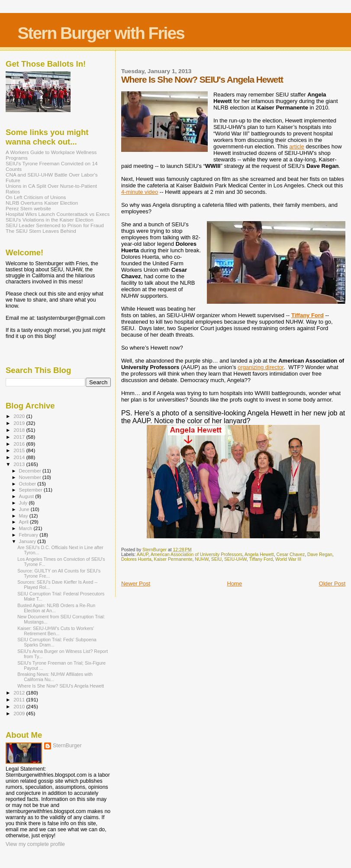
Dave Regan (320, 555)
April (24, 522)
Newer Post (136, 583)
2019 (20, 423)
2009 (20, 713)
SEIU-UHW (235, 559)
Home (235, 583)
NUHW (202, 559)
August (27, 496)
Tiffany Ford (308, 315)
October (28, 484)
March (26, 528)
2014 (20, 457)
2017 (20, 437)
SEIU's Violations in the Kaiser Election (50, 220)
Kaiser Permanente (173, 559)
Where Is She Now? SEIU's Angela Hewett (61, 686)
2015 (20, 450)
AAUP (143, 555)
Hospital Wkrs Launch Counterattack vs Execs (58, 214)
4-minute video (140, 192)
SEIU (216, 559)
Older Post (332, 583)
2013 (20, 464)
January (28, 541)
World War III (288, 559)
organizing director (261, 367)
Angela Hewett (259, 555)
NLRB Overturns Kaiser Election (42, 203)
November (31, 477)
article (297, 146)
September (32, 490)
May (24, 516)
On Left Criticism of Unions (36, 197)
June (25, 509)
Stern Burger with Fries (101, 33)
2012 (20, 693)
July (24, 503)
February (29, 535)
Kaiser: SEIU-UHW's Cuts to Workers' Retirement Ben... (56, 631)
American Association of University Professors (196, 555)
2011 (20, 699)
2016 (20, 444)
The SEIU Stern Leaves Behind (41, 231)
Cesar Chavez (290, 555)
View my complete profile (35, 844)
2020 (20, 416)
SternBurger (67, 746)
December (31, 471)
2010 (20, 706)
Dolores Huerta (136, 559)
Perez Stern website (28, 208)
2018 (20, 430)
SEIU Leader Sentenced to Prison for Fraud (55, 225)
